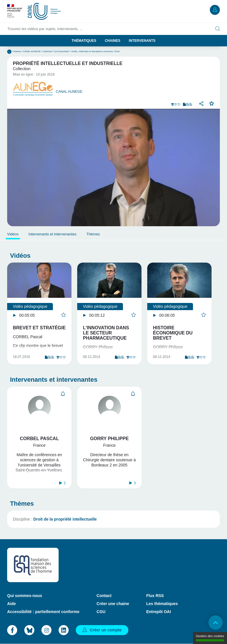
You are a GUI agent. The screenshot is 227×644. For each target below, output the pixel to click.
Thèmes (93, 234)
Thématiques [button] (84, 41)
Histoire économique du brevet (173, 333)
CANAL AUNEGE (32, 51)
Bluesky (29, 630)
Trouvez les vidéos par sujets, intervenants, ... (45, 29)
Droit (117, 51)
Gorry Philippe (109, 439)
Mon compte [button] (215, 10)
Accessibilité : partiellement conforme (43, 612)
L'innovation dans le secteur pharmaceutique (106, 333)
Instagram (46, 630)
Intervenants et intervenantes (53, 234)
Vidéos (13, 234)
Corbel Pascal (39, 439)
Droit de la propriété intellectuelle (65, 519)
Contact (104, 596)
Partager (201, 104)
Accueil (9, 52)
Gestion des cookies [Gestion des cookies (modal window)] (210, 638)
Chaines (113, 41)
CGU (101, 612)
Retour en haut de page (216, 623)
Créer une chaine (113, 604)
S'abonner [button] (63, 394)
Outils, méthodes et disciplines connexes (92, 51)
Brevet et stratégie (39, 328)
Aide (11, 604)
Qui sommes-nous (25, 596)
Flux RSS (155, 596)
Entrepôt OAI (158, 612)
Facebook (12, 630)
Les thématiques (162, 604)
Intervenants (142, 41)
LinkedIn (64, 630)
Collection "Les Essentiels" (56, 51)
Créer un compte (106, 630)
